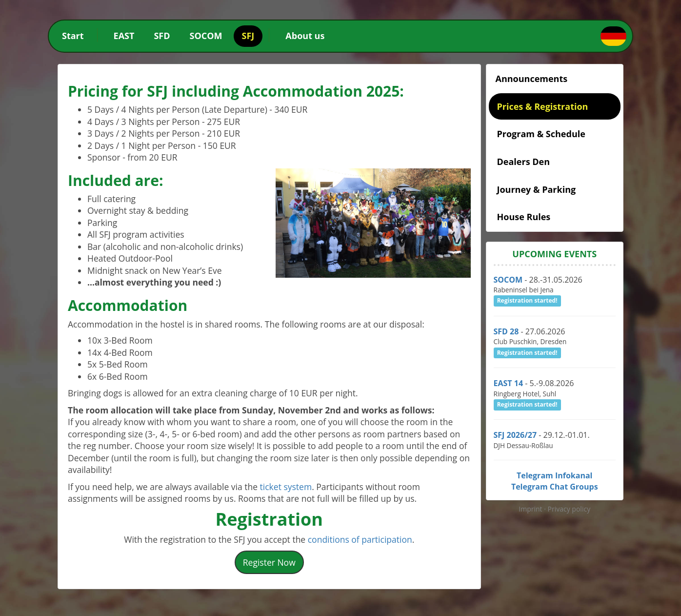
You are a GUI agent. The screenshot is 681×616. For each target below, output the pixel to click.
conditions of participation (360, 539)
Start (73, 36)
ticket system (286, 487)
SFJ (248, 36)
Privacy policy (569, 509)
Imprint (531, 509)
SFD (162, 36)
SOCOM (206, 36)
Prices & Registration (543, 106)
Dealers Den (524, 162)
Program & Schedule (541, 134)
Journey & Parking (537, 189)
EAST (124, 36)
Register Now (269, 562)
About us (305, 36)
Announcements (532, 79)
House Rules (524, 217)
